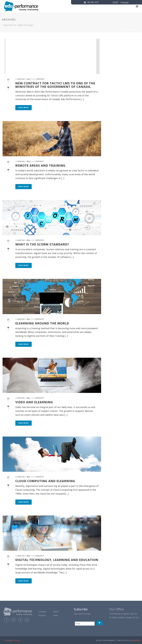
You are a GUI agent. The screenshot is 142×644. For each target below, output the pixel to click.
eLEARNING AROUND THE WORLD (42, 323)
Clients (56, 612)
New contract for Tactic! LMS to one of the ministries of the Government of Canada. (55, 85)
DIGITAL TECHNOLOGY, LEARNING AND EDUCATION (57, 560)
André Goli (21, 79)
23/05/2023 (39, 161)
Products (42, 615)
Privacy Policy (12, 640)
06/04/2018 (39, 398)
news (29, 79)
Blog (28, 161)
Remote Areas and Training (40, 165)
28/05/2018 (39, 240)
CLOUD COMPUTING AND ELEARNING (45, 481)
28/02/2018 (39, 556)
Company (42, 612)
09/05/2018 (39, 319)
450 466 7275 (93, 2)
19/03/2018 (39, 477)
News (56, 615)
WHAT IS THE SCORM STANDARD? (42, 244)
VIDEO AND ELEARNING (34, 402)
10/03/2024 (40, 79)
